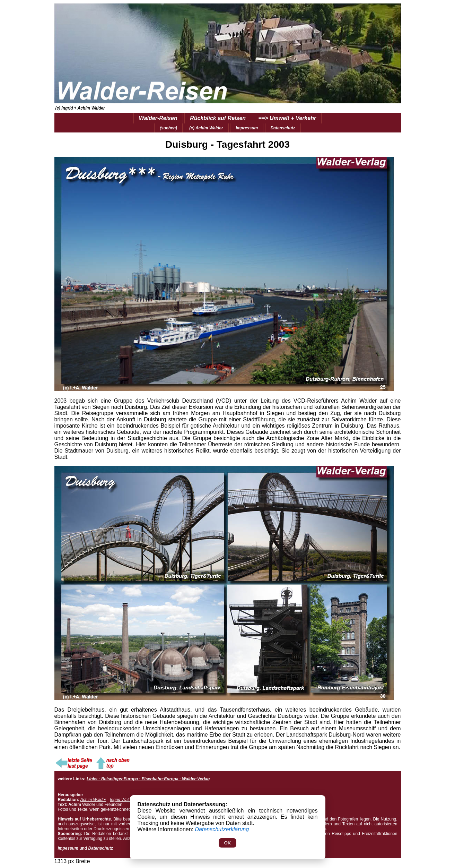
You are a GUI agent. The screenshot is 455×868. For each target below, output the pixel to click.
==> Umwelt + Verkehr (287, 118)
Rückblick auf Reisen (218, 118)
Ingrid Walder (122, 800)
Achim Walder (93, 800)
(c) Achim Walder (206, 128)
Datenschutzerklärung (222, 829)
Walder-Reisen (158, 118)
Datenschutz (283, 128)
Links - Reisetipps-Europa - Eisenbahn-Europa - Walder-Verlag (148, 779)
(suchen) (168, 128)
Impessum (68, 848)
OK (228, 843)
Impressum (247, 128)
